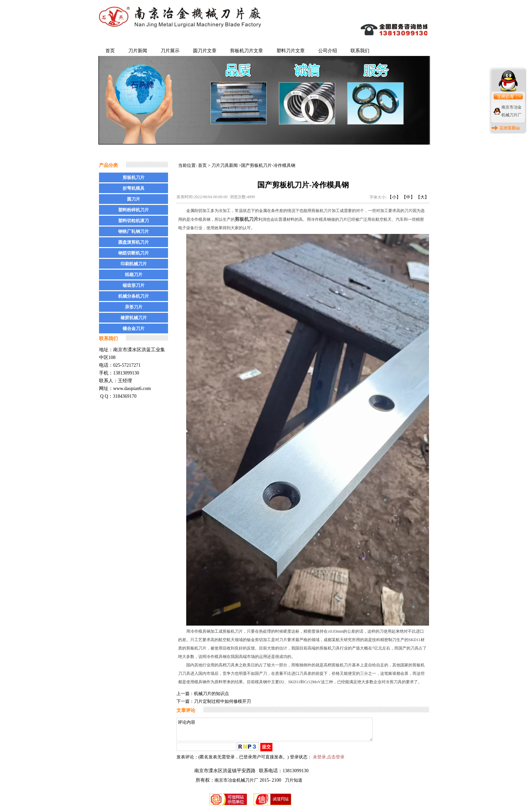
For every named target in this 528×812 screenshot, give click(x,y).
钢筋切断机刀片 (134, 253)
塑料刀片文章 (291, 51)
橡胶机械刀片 (134, 318)
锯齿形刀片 (134, 285)
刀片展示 (170, 51)
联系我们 (360, 51)
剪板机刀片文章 (246, 51)
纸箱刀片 (134, 275)
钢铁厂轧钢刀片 (134, 231)
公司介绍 (328, 51)
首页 (110, 51)
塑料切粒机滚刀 (134, 221)
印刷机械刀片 (134, 264)
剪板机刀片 (134, 177)
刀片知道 (294, 784)
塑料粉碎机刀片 (134, 210)
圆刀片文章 (205, 51)
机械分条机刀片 (134, 296)
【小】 (394, 197)
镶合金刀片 (134, 328)
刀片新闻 (138, 51)
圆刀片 (134, 199)
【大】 (422, 197)
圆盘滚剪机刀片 (134, 242)
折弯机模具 (134, 188)
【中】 (408, 197)
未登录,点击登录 (329, 761)
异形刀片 (134, 307)
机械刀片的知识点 (211, 694)
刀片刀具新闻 (225, 165)
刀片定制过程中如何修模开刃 (222, 701)
